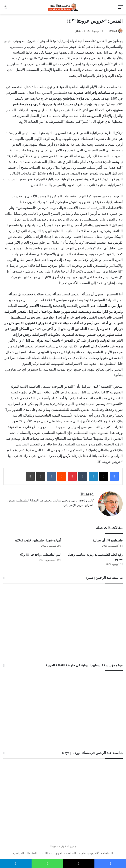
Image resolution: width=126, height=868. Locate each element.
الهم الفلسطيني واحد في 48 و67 (41, 552)
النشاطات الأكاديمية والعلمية (96, 851)
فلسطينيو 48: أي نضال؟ (108, 538)
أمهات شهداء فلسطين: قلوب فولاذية (38, 538)
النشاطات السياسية (25, 851)
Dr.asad (113, 31)
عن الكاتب (46, 851)
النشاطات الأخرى (66, 851)
